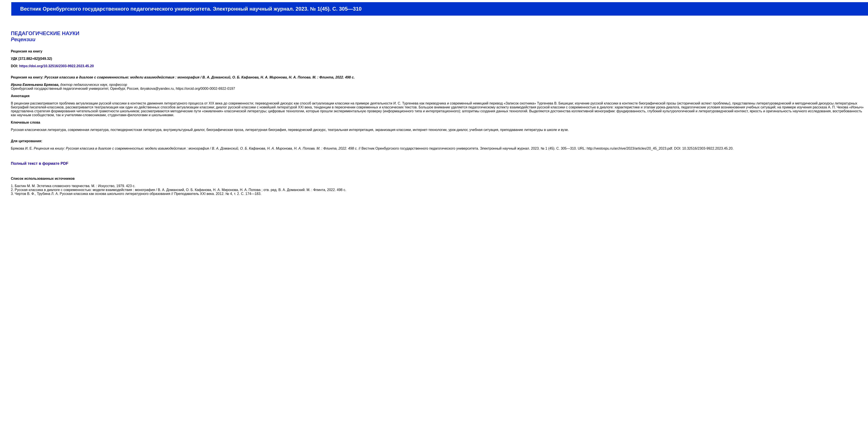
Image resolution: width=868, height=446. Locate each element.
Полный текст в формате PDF (40, 163)
